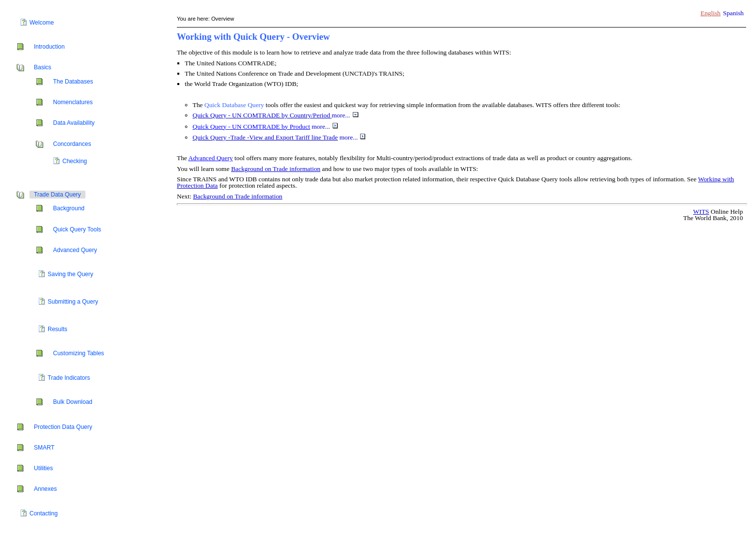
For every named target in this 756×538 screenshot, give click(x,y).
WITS (701, 212)
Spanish (733, 13)
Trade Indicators (69, 378)
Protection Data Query (63, 427)
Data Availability (74, 123)
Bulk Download (73, 402)
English (711, 13)
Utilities (43, 468)
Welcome (42, 23)
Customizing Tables (79, 353)
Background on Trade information (276, 169)
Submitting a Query (73, 302)
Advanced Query (75, 250)
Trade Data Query (57, 195)
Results (57, 329)
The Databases (73, 82)
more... (345, 115)
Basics (42, 67)
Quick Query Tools (77, 229)
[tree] (88, 269)
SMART (44, 448)
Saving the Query (70, 274)
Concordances (72, 144)
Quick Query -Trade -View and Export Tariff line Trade (265, 137)
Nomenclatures (73, 102)
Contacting (43, 513)
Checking (75, 161)
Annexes (45, 489)
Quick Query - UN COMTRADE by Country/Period (261, 115)
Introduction (49, 47)
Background (69, 208)
